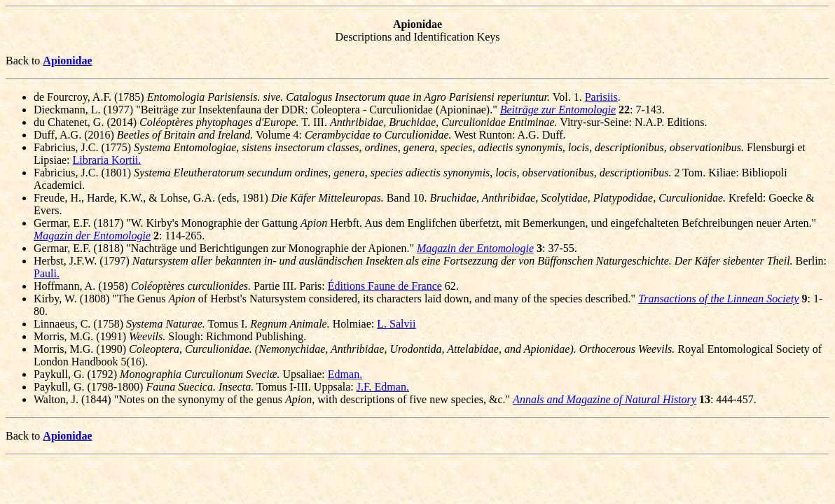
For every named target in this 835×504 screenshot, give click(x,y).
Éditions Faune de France (385, 286)
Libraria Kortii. (107, 160)
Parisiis (601, 97)
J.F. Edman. (383, 387)
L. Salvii (396, 324)
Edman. (345, 374)
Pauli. (47, 273)
